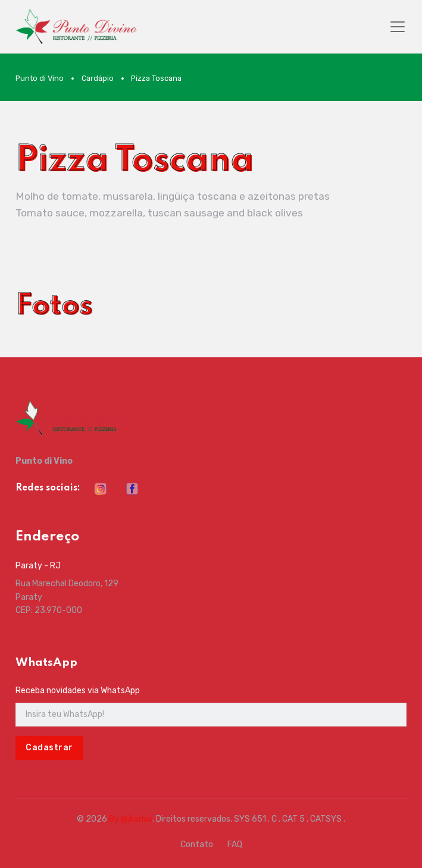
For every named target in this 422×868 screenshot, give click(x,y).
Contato (197, 845)
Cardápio (98, 78)
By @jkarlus (131, 819)
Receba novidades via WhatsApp (78, 691)
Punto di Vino (40, 78)
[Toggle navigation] (398, 27)
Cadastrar (49, 748)
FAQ (235, 845)
